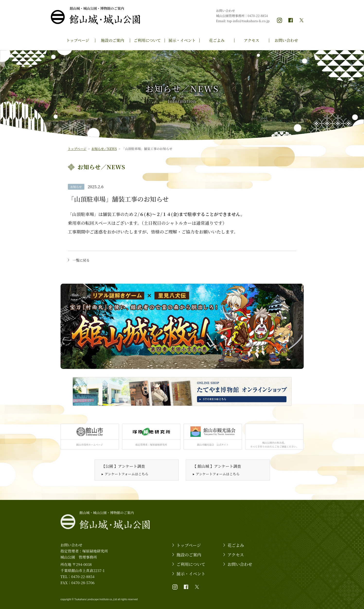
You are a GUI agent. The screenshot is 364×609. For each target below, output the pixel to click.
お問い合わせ (286, 40)
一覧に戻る (81, 260)
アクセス (252, 40)
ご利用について (147, 40)
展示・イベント (182, 40)
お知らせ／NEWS (104, 149)
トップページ (78, 40)
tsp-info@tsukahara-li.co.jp (248, 21)
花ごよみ (217, 40)
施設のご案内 (112, 40)
